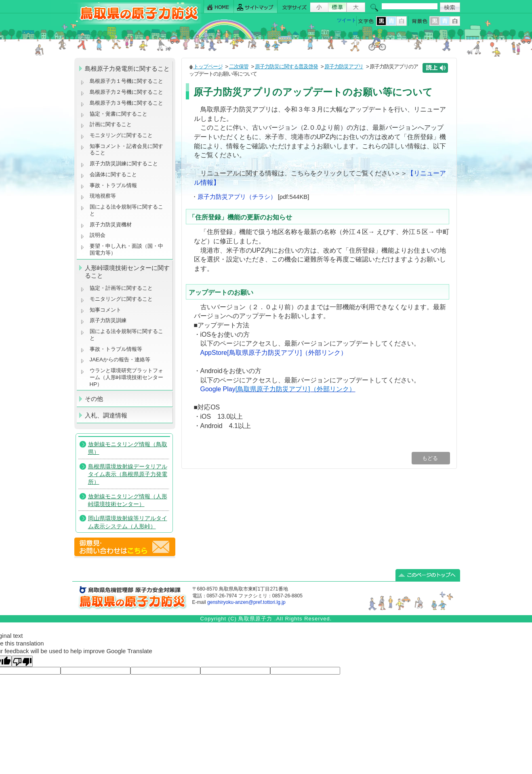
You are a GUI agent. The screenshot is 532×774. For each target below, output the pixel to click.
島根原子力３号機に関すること (126, 103)
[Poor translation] (22, 661)
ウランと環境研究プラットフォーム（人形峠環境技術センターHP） (126, 377)
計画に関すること (111, 124)
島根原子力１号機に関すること (126, 81)
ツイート (347, 20)
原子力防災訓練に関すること (124, 163)
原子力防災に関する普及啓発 (286, 66)
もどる (431, 458)
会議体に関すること (113, 174)
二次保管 (239, 66)
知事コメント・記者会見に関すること (126, 150)
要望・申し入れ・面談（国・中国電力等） (126, 249)
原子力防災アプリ (344, 66)
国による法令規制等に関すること (126, 210)
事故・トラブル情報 (115, 185)
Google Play (278, 389)
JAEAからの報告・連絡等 (120, 360)
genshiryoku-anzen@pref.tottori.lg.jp (246, 602)
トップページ (208, 66)
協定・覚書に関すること (119, 114)
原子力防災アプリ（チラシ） (237, 197)
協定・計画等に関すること (121, 288)
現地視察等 (103, 196)
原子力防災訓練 (108, 320)
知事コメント (105, 310)
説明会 (98, 235)
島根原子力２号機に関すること (126, 92)
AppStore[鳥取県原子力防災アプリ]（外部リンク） (274, 353)
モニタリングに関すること (121, 135)
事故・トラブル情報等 (117, 349)
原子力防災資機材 (111, 225)
